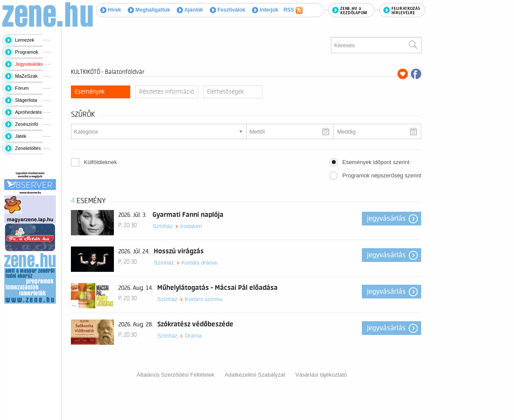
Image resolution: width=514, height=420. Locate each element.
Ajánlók (190, 10)
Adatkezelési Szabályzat (255, 375)
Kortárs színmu (203, 299)
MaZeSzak (26, 76)
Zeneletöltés (28, 148)
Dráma (193, 336)
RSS (293, 10)
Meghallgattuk (149, 10)
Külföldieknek (100, 162)
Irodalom (191, 226)
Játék (21, 136)
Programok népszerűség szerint (382, 175)
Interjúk (265, 10)
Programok (27, 52)
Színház (163, 226)
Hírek (110, 10)
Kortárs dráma (199, 263)
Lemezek (25, 40)
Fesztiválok (228, 10)
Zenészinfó (27, 124)
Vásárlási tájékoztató (321, 375)
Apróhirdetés (28, 112)
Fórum (22, 88)
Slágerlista (26, 100)
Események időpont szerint (376, 162)
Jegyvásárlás (29, 64)
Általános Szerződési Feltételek (176, 375)
